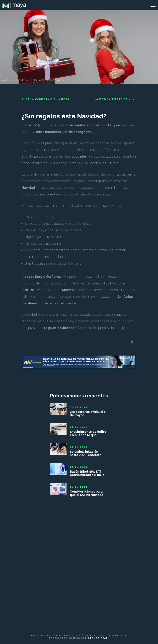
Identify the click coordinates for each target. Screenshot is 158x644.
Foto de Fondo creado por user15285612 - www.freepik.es (32, 80)
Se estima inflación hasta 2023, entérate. (86, 453)
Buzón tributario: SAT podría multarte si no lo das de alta (87, 473)
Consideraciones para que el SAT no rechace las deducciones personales (87, 493)
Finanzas (62, 99)
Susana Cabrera (36, 99)
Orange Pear (98, 638)
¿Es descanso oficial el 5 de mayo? (88, 414)
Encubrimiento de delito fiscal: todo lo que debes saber (88, 433)
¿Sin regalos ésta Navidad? (64, 116)
